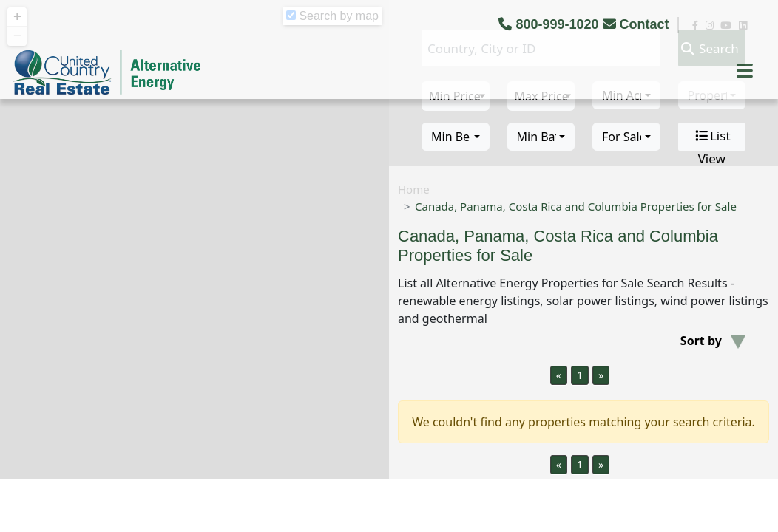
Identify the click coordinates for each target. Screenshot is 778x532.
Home (414, 189)
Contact (638, 24)
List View (712, 137)
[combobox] (456, 137)
